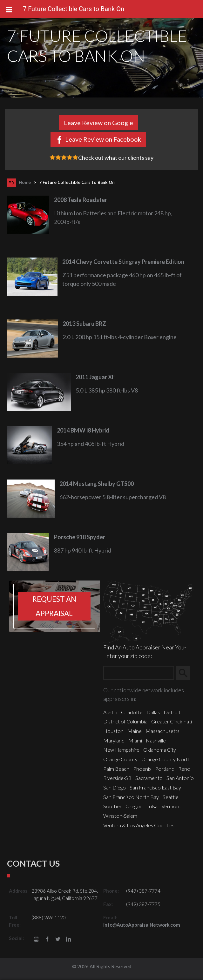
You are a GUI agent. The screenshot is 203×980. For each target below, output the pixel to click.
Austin (110, 712)
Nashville (156, 740)
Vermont (171, 806)
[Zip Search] (139, 673)
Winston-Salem (120, 816)
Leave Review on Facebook (103, 139)
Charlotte (132, 712)
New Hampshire (121, 750)
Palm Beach (116, 769)
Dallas (153, 712)
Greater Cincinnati (172, 721)
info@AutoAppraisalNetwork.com (142, 925)
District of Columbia (125, 721)
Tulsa (152, 806)
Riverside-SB (117, 778)
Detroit (172, 712)
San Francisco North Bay (131, 797)
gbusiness (36, 940)
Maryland (114, 740)
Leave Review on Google (98, 123)
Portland (165, 769)
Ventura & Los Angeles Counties (139, 825)
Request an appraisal (54, 606)
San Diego (115, 787)
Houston (113, 731)
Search (186, 673)
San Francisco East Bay (155, 787)
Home (25, 182)
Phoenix (142, 769)
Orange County (120, 759)
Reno (184, 769)
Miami (135, 740)
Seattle (171, 797)
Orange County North (166, 759)
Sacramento (149, 778)
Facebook (47, 940)
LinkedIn (68, 940)
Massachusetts (162, 731)
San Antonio (180, 778)
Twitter (58, 940)
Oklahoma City (160, 750)
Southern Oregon (123, 806)
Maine (135, 731)
